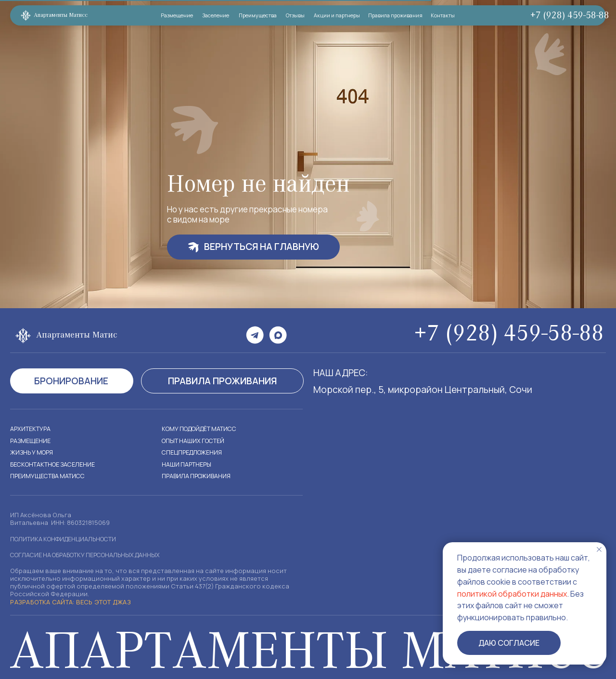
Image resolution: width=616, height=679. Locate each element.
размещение (31, 441)
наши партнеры (187, 464)
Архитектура (31, 429)
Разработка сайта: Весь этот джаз (67, 602)
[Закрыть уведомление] (599, 549)
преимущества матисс (49, 476)
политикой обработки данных (512, 594)
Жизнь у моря (33, 452)
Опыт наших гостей (195, 441)
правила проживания (198, 476)
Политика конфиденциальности (66, 539)
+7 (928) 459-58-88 (563, 16)
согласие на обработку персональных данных (90, 555)
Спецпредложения (193, 452)
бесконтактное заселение (55, 464)
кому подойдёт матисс (202, 429)
